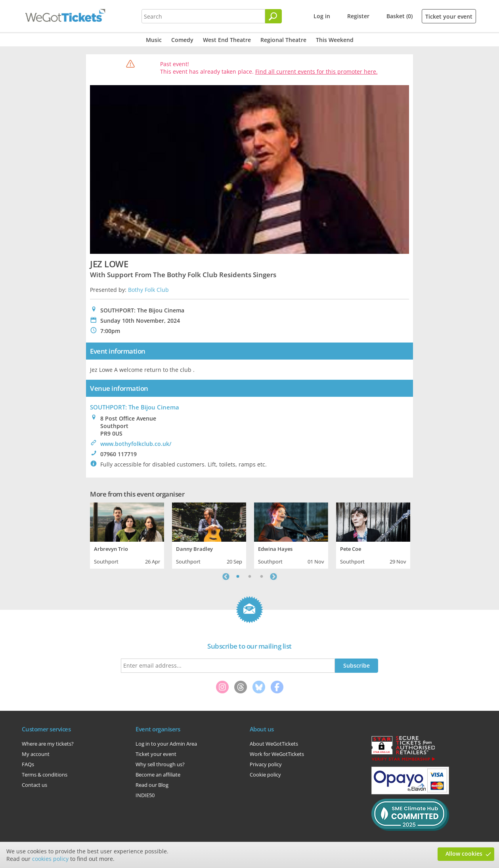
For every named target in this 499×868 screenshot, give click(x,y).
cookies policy (50, 859)
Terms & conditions (45, 775)
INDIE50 (145, 795)
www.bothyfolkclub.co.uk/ (136, 444)
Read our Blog (152, 785)
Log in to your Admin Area (166, 744)
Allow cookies (464, 854)
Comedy (182, 40)
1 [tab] (238, 577)
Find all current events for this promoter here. (316, 71)
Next (273, 577)
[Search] (273, 16)
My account (36, 754)
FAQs (28, 764)
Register (358, 16)
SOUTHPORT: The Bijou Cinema (135, 407)
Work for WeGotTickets (277, 754)
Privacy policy (266, 764)
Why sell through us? (160, 764)
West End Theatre (227, 40)
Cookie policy (265, 775)
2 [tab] (250, 577)
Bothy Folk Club (148, 290)
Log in (322, 16)
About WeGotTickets (274, 744)
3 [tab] (262, 577)
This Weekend (335, 40)
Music (154, 40)
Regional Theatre (283, 40)
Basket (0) (400, 16)
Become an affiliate (158, 775)
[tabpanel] (127, 535)
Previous (226, 577)
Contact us (34, 785)
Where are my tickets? (48, 744)
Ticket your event (449, 16)
